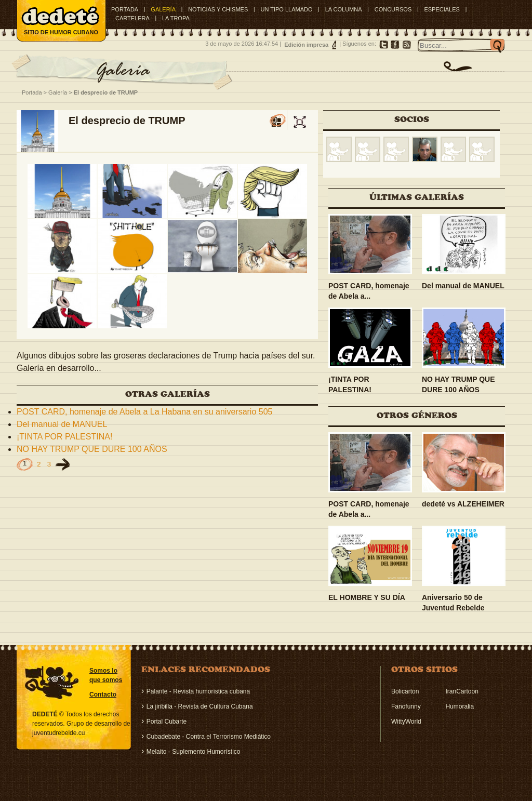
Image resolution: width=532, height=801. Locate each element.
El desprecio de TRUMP (106, 92)
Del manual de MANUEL (62, 424)
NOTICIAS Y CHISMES (218, 9)
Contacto (103, 695)
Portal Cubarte (167, 722)
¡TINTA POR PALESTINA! (64, 437)
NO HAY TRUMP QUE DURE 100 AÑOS (92, 449)
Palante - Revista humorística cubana (198, 691)
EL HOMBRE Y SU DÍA (367, 597)
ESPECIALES (442, 9)
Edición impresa (306, 45)
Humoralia (460, 706)
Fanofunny (406, 706)
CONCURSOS (393, 9)
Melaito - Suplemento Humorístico (194, 752)
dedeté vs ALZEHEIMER (463, 504)
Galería (58, 92)
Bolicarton (405, 691)
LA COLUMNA (344, 9)
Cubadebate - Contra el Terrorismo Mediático (209, 737)
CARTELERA (132, 18)
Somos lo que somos (106, 675)
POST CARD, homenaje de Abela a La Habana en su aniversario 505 (144, 412)
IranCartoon (462, 691)
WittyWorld (406, 722)
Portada (125, 9)
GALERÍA (163, 9)
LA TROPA (176, 18)
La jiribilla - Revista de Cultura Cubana (200, 706)
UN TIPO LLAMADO (286, 9)
